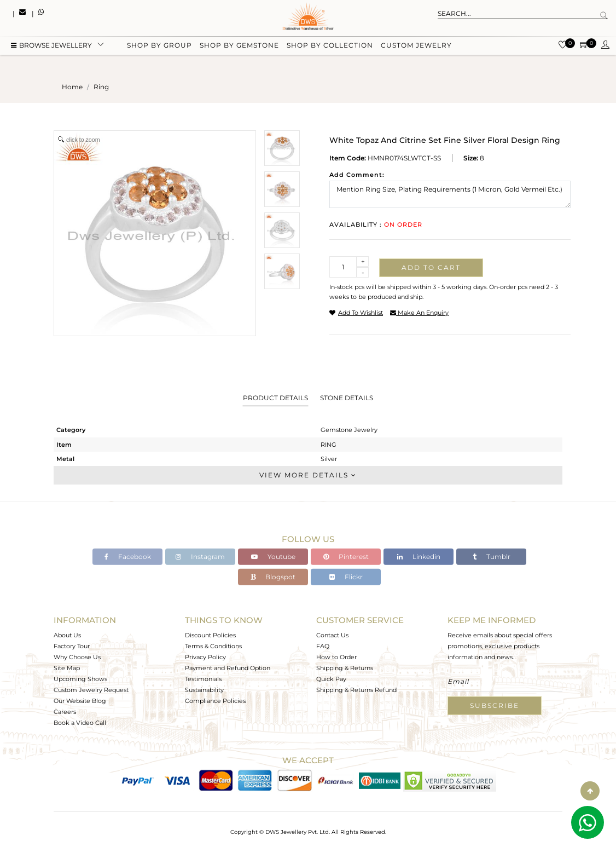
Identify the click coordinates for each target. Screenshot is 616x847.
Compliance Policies (215, 701)
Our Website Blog (80, 701)
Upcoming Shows (80, 679)
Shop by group (159, 45)
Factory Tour (72, 646)
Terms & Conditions (213, 646)
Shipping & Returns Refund (356, 690)
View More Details (308, 475)
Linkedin (419, 557)
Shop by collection (330, 45)
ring (101, 87)
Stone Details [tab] (347, 398)
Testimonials (203, 679)
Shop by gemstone (239, 45)
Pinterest (346, 557)
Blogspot (273, 577)
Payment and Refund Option (228, 668)
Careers (65, 712)
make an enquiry (419, 313)
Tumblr (492, 557)
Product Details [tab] (275, 398)
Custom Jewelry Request (91, 690)
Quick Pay (331, 679)
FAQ (323, 646)
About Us (67, 635)
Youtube (273, 557)
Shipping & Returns (345, 668)
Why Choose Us (77, 657)
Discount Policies (210, 635)
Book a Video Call (80, 723)
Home (72, 87)
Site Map (67, 668)
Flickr (346, 577)
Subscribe (495, 705)
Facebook (128, 557)
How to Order (336, 657)
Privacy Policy (205, 657)
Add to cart (431, 267)
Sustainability (204, 690)
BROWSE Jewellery (51, 45)
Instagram (200, 557)
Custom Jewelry (416, 45)
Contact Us (332, 635)
